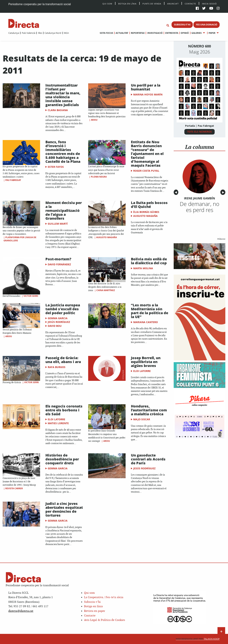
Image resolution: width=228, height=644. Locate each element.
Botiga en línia (127, 3)
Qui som (89, 593)
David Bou (55, 326)
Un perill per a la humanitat (146, 87)
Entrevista (172, 33)
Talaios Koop (198, 639)
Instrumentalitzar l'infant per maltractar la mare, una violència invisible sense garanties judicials (63, 95)
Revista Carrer (14, 488)
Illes (40, 33)
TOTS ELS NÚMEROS (199, 132)
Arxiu (94, 120)
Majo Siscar (142, 419)
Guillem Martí (58, 224)
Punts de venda (152, 3)
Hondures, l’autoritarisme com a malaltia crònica (149, 410)
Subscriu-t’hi (92, 602)
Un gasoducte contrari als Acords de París (148, 459)
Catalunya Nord (53, 33)
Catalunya (14, 33)
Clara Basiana (58, 110)
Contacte (190, 3)
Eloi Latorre (142, 371)
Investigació (155, 33)
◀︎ (177, 192)
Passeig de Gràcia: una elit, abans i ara (63, 360)
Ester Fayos (56, 167)
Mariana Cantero (146, 322)
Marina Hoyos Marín (148, 94)
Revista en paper (95, 611)
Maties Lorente (58, 423)
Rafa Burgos (57, 367)
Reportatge (138, 33)
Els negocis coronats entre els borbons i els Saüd (64, 410)
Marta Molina (143, 268)
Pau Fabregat (13, 180)
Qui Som (107, 4)
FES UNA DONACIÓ (207, 25)
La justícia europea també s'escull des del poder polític (63, 309)
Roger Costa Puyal (146, 171)
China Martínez (106, 290)
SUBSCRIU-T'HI (182, 25)
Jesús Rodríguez (59, 322)
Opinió (185, 33)
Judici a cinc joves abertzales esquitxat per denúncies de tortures (64, 509)
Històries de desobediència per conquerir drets (62, 459)
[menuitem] (14, 33)
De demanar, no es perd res (199, 207)
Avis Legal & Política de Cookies (105, 620)
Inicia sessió (209, 3)
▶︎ (224, 192)
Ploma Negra (99, 177)
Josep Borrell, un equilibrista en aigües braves (146, 362)
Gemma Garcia (58, 318)
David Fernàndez (59, 264)
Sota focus (106, 33)
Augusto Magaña (107, 237)
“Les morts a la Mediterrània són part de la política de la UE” (150, 311)
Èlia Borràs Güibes (146, 212)
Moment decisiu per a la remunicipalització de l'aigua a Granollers (64, 210)
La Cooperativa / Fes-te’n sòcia (104, 597)
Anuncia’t (173, 3)
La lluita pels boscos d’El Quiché (149, 205)
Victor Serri (31, 296)
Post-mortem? (58, 259)
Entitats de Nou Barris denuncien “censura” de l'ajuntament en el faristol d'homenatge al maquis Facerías (147, 154)
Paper (212, 33)
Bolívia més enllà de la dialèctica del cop (149, 261)
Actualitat (122, 33)
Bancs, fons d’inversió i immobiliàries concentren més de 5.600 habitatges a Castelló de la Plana (63, 152)
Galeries (197, 33)
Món (66, 33)
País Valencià (28, 33)
